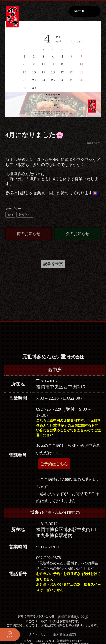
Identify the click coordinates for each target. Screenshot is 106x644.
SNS (10, 214)
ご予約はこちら (54, 464)
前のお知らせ (29, 234)
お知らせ (25, 214)
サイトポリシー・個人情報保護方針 (53, 634)
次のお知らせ (77, 234)
